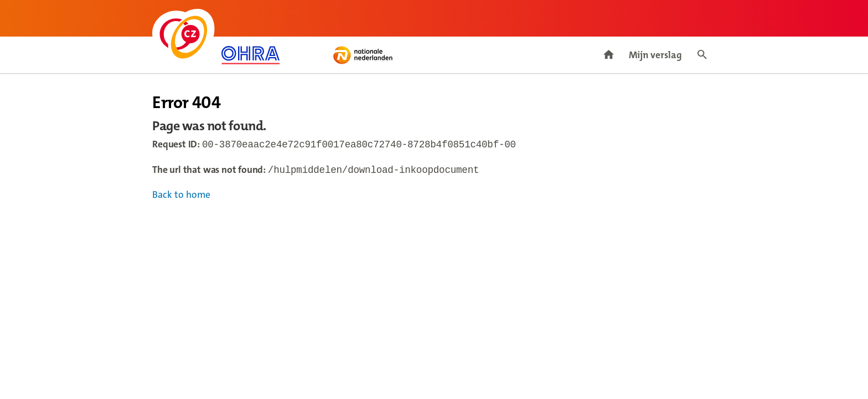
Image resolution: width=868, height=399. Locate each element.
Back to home (181, 197)
